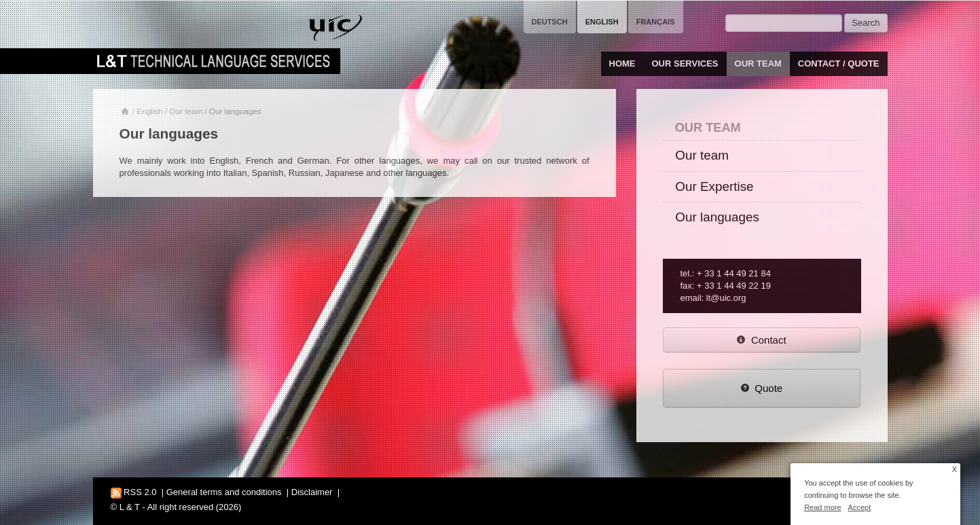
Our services (685, 64)
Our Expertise (714, 186)
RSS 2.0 (134, 492)
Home (622, 64)
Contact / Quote (839, 64)
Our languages (717, 217)
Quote (761, 388)
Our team (758, 64)
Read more (822, 507)
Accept (860, 507)
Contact (761, 340)
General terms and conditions (224, 492)
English (149, 111)
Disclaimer (312, 492)
